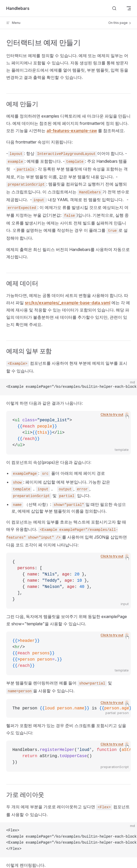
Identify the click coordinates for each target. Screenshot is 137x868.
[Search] (114, 8)
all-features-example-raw (72, 131)
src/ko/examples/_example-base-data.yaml (68, 303)
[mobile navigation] (129, 8)
